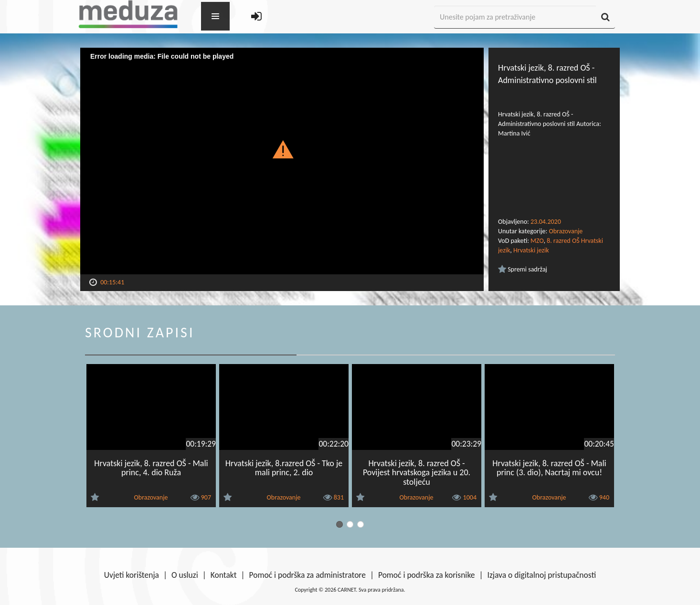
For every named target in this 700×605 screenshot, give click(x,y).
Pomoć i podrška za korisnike (427, 575)
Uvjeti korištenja (132, 575)
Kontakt (224, 575)
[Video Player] (282, 161)
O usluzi (185, 575)
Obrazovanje (566, 231)
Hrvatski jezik (531, 250)
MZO (537, 241)
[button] (282, 149)
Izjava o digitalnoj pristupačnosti (541, 575)
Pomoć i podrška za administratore (308, 575)
